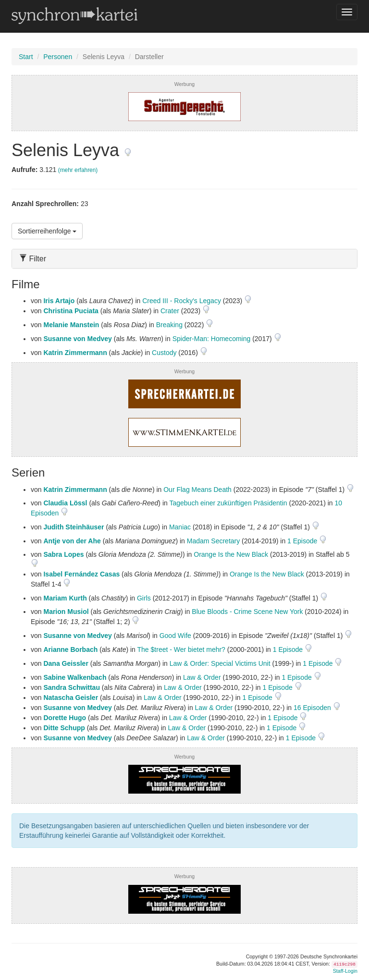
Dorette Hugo (65, 718)
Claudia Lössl (65, 503)
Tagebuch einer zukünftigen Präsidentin (228, 503)
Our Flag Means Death (197, 490)
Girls (144, 598)
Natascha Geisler (71, 698)
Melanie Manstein (71, 325)
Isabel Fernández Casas (81, 574)
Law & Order (202, 677)
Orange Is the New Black (231, 554)
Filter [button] (33, 259)
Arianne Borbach (70, 649)
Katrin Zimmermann (75, 353)
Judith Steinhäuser (74, 527)
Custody (164, 353)
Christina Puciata (71, 311)
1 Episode (303, 541)
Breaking (169, 325)
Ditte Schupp (64, 728)
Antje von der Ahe (72, 541)
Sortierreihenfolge (47, 231)
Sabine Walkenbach (75, 677)
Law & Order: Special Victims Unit (220, 663)
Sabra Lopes (63, 554)
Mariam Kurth (65, 598)
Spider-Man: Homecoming (212, 339)
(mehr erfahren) (78, 170)
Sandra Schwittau (71, 687)
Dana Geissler (66, 663)
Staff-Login (345, 971)
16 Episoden (313, 708)
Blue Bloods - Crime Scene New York (247, 612)
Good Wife (175, 636)
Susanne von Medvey (77, 339)
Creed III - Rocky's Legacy (182, 301)
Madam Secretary (213, 541)
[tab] (184, 259)
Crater (170, 311)
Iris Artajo (59, 301)
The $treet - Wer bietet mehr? (181, 649)
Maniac (180, 527)
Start (26, 57)
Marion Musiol (66, 612)
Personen (58, 57)
